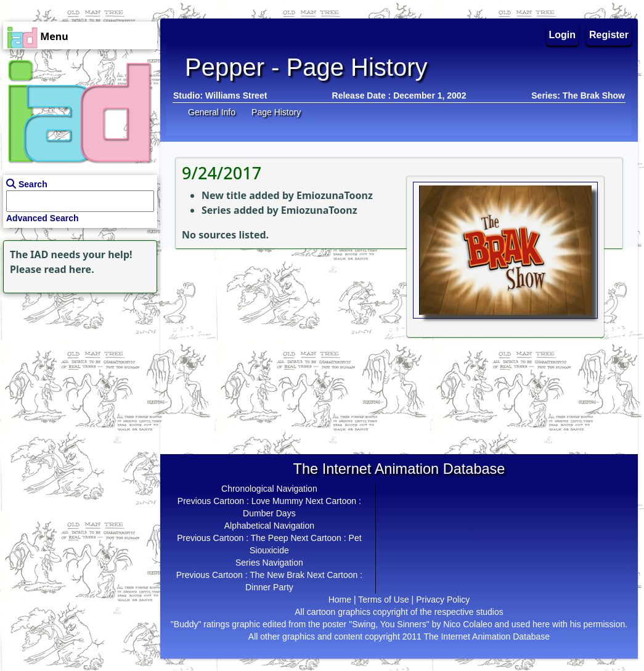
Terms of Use (383, 600)
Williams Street (236, 96)
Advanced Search (43, 218)
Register (609, 35)
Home (340, 600)
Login (563, 35)
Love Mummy (277, 501)
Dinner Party (269, 587)
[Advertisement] (77, 373)
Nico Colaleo (467, 624)
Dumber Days (269, 513)
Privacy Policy (443, 600)
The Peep (270, 538)
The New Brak (277, 575)
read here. (69, 269)
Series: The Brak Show (578, 96)
